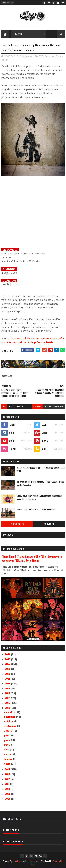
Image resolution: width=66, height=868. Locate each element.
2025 (8, 659)
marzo (8, 754)
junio (7, 740)
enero (8, 763)
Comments (49, 524)
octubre (9, 721)
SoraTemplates (33, 861)
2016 (8, 703)
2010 (8, 789)
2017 (8, 698)
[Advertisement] (33, 212)
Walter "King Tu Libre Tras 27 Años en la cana (36, 509)
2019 (8, 688)
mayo (7, 745)
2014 (8, 769)
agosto (8, 731)
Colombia (50, 56)
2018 (8, 693)
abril (7, 749)
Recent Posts (17, 524)
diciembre (10, 712)
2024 (8, 664)
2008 (8, 798)
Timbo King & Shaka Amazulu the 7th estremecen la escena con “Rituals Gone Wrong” (32, 558)
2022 (8, 674)
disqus (48, 406)
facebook (59, 406)
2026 (8, 654)
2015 (41, 56)
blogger (37, 406)
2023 (8, 669)
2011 (8, 784)
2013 (8, 774)
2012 (8, 779)
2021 (8, 678)
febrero (9, 759)
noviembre (10, 717)
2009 (8, 794)
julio (7, 735)
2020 (8, 683)
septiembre (11, 726)
